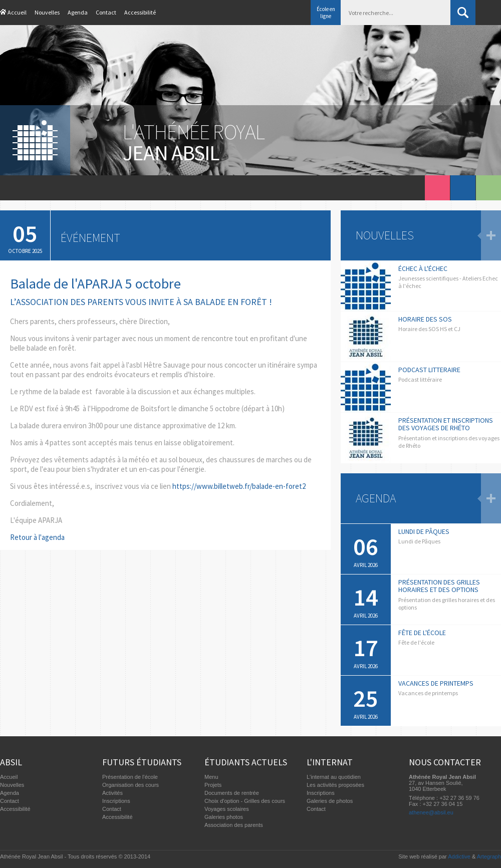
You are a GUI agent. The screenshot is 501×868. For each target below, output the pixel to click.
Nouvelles (47, 12)
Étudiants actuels (246, 762)
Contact (106, 12)
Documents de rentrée (232, 793)
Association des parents (234, 825)
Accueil (17, 12)
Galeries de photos (330, 801)
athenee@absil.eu (431, 812)
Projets (213, 785)
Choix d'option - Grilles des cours (245, 801)
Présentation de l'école (130, 777)
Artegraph (489, 856)
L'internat (330, 762)
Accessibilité (140, 12)
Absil (11, 762)
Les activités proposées (335, 785)
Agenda (78, 12)
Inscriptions (116, 801)
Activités (112, 793)
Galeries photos (224, 817)
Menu (211, 777)
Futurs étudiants (142, 762)
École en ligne (326, 13)
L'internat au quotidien (334, 777)
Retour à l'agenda (37, 537)
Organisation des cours (131, 785)
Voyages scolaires (227, 809)
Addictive (459, 856)
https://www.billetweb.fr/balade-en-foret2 (239, 486)
